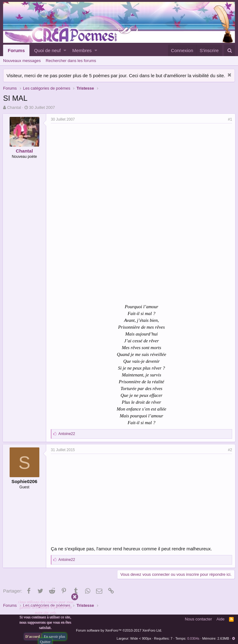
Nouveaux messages (22, 61)
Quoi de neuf (47, 50)
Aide (221, 619)
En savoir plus (54, 637)
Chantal (14, 107)
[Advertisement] (104, 170)
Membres (82, 50)
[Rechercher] (229, 50)
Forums (16, 50)
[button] (65, 50)
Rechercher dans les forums (71, 61)
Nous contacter (198, 619)
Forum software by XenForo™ (119, 630)
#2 (229, 450)
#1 (229, 119)
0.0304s (193, 638)
